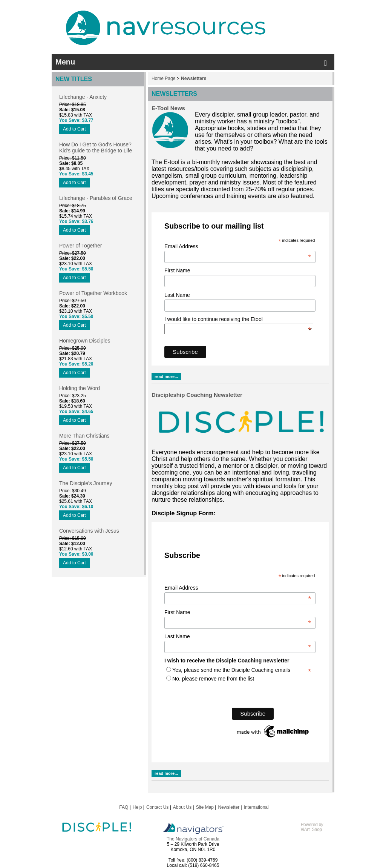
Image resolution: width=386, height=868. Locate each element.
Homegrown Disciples (85, 341)
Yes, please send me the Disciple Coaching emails (231, 670)
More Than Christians (84, 436)
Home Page (163, 78)
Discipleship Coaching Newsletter (197, 395)
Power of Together (80, 246)
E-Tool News (168, 108)
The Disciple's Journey (86, 483)
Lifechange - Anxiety (83, 97)
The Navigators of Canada (193, 839)
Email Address (238, 246)
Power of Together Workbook (93, 293)
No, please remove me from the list (213, 679)
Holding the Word (80, 388)
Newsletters (194, 78)
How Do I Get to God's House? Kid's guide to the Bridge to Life (96, 147)
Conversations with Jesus (89, 531)
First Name (177, 270)
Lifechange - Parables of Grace (96, 198)
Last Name (177, 295)
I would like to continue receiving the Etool (238, 319)
